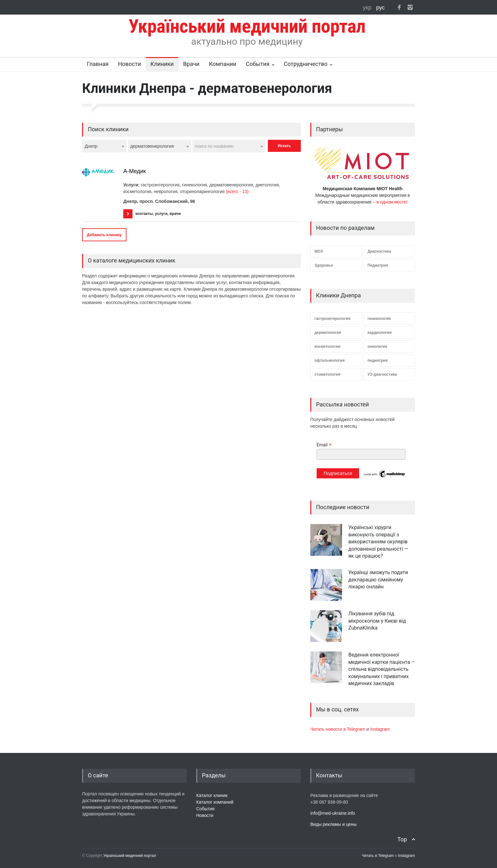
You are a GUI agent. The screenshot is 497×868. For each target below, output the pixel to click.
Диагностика (380, 251)
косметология (327, 347)
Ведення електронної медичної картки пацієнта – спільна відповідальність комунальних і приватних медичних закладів (381, 669)
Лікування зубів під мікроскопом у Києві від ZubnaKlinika (377, 621)
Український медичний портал (130, 856)
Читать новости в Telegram (338, 729)
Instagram (380, 729)
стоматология (327, 374)
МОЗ (319, 251)
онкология (378, 347)
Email (324, 445)
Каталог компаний (215, 802)
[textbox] (229, 146)
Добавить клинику (104, 235)
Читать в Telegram (378, 856)
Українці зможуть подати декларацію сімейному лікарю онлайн (378, 580)
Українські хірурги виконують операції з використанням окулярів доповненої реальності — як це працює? (378, 542)
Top (402, 839)
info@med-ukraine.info (333, 813)
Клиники (162, 64)
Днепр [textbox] (91, 146)
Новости (129, 64)
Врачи (191, 64)
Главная (98, 64)
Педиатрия (378, 265)
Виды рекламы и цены (333, 824)
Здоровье (324, 265)
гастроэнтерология (332, 319)
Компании (223, 64)
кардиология (380, 333)
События (258, 64)
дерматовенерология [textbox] (152, 146)
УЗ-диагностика (382, 374)
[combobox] (104, 146)
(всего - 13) (237, 191)
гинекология (379, 319)
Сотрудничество (306, 64)
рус (380, 8)
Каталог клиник (212, 795)
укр (368, 8)
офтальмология (329, 360)
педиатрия (378, 360)
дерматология (328, 333)
